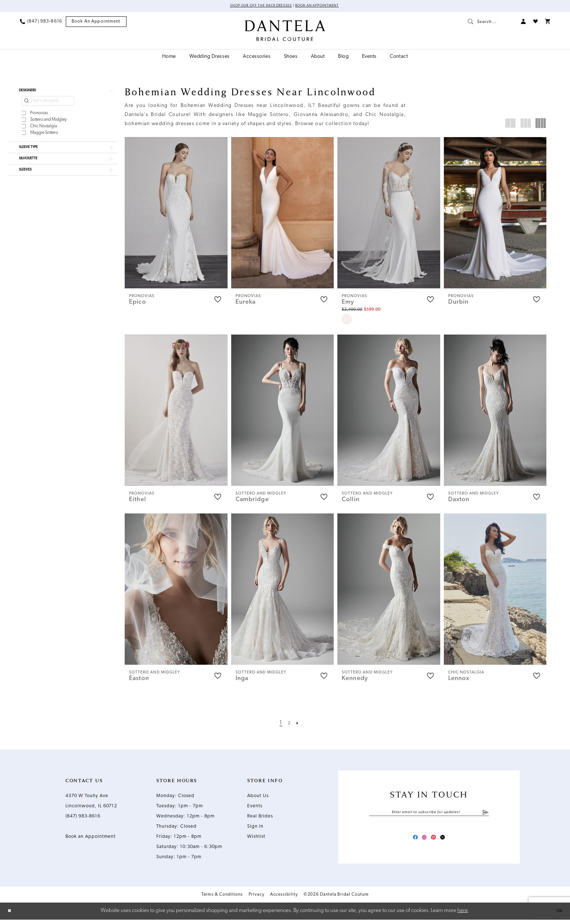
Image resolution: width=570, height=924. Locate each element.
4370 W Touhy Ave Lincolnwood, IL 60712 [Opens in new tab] (91, 802)
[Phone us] (41, 23)
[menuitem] (41, 23)
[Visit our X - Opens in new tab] (449, 841)
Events (255, 807)
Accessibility (284, 899)
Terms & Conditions (222, 899)
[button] (523, 23)
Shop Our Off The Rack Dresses (255, 7)
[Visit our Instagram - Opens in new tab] (422, 841)
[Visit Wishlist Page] (535, 23)
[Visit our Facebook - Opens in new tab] (409, 841)
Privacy (256, 899)
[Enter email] (429, 814)
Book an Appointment (325, 7)
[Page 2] (289, 724)
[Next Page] (299, 724)
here (463, 915)
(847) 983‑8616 (83, 817)
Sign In (255, 827)
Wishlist (256, 838)
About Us (258, 797)
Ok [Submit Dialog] (558, 915)
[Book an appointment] (96, 23)
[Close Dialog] (11, 915)
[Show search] (491, 23)
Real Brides (260, 817)
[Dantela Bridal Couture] (285, 32)
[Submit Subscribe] (485, 814)
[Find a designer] (48, 105)
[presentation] (176, 214)
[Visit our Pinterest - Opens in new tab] (435, 841)
